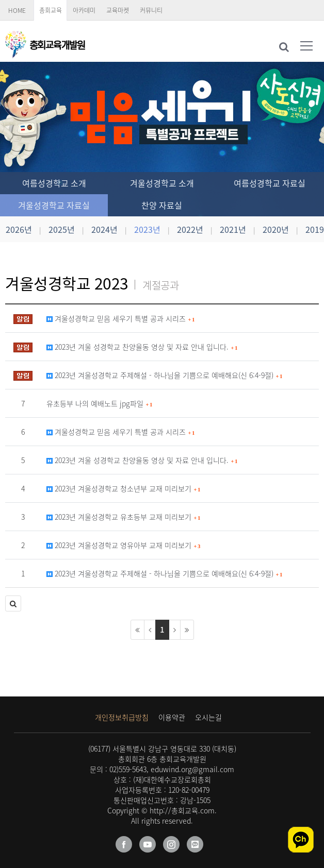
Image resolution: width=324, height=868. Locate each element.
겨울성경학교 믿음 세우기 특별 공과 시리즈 (120, 318)
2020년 (276, 229)
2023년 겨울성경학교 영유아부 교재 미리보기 (123, 545)
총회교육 (51, 10)
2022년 (190, 229)
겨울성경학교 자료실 (54, 205)
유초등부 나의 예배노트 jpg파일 (99, 403)
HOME (17, 10)
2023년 (147, 229)
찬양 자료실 (162, 205)
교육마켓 (118, 10)
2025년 (62, 229)
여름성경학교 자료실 (270, 183)
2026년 (19, 229)
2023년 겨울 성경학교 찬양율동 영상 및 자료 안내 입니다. (142, 347)
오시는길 (208, 717)
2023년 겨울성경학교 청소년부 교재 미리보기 (123, 488)
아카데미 (84, 10)
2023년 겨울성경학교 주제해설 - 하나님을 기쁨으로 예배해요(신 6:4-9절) (164, 375)
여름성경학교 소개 (54, 183)
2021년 (233, 229)
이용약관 (172, 717)
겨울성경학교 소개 (162, 183)
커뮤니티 (151, 10)
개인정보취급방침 (122, 717)
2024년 (104, 229)
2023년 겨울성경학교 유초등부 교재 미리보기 (123, 517)
